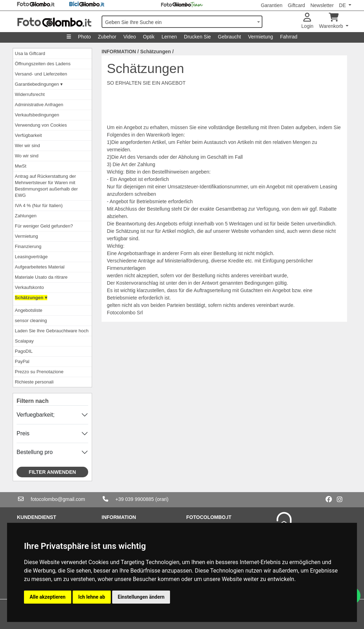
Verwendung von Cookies (41, 125)
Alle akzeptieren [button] (48, 597)
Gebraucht (229, 37)
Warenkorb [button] (332, 21)
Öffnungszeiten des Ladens (43, 64)
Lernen (169, 37)
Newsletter (322, 5)
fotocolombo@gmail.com (58, 499)
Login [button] (307, 21)
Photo (84, 37)
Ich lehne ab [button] (92, 597)
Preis (23, 433)
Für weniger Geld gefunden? (44, 226)
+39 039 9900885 (135, 499)
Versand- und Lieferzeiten (41, 74)
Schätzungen (155, 52)
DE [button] (343, 5)
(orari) (162, 499)
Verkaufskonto (29, 287)
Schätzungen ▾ (31, 298)
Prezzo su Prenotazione (39, 372)
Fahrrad (289, 37)
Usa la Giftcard (30, 53)
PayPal (22, 361)
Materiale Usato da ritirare (41, 277)
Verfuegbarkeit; (36, 415)
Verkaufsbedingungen (37, 115)
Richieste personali (34, 382)
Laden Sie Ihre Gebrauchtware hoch (52, 331)
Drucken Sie (198, 37)
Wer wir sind (27, 146)
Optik (149, 37)
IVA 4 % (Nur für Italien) (39, 205)
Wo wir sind (27, 156)
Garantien (271, 5)
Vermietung (260, 37)
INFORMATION (119, 52)
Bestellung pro (35, 452)
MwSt (21, 166)
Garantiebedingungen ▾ (39, 84)
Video (130, 37)
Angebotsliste (29, 310)
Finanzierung (28, 246)
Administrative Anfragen (39, 105)
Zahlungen (26, 216)
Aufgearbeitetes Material (40, 267)
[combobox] (182, 22)
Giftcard (296, 5)
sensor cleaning (31, 320)
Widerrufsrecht (30, 94)
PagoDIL (24, 351)
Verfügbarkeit (28, 135)
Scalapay (24, 341)
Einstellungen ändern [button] (141, 597)
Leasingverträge (31, 257)
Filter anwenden (53, 472)
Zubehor (107, 37)
